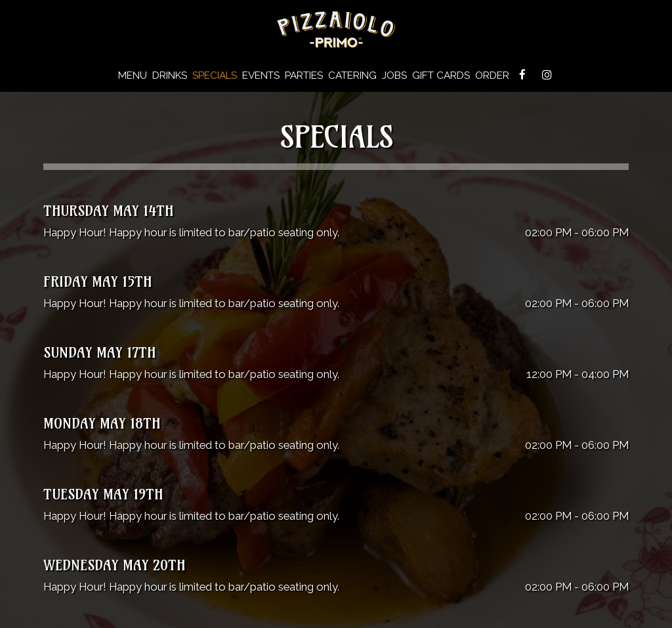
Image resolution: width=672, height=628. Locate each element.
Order (492, 75)
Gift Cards (441, 75)
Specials (215, 75)
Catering (352, 75)
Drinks (170, 75)
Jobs (394, 75)
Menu (133, 75)
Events (261, 75)
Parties (304, 75)
